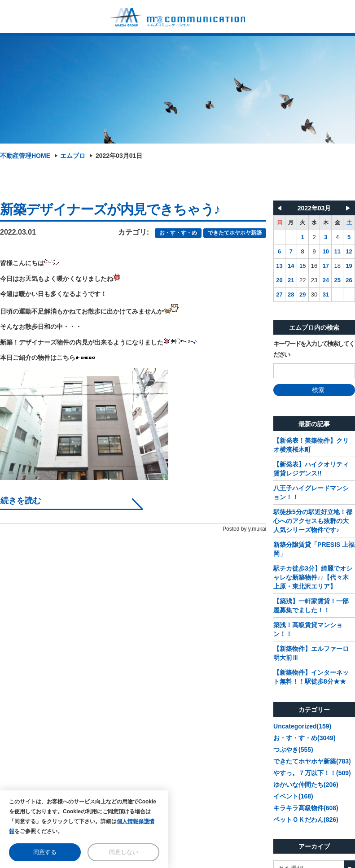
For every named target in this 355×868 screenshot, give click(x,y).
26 (349, 280)
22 (302, 280)
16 (314, 266)
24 (326, 280)
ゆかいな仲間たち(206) (306, 785)
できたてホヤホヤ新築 (235, 233)
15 (302, 266)
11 (337, 251)
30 (314, 294)
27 (279, 294)
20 (279, 280)
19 (349, 266)
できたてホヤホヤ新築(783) (312, 761)
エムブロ (73, 156)
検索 (314, 390)
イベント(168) (293, 796)
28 (291, 294)
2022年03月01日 (119, 156)
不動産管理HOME (25, 156)
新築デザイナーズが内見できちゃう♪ (110, 209)
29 (302, 294)
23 (314, 280)
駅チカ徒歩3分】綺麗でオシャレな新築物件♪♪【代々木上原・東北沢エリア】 (313, 577)
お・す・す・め (178, 233)
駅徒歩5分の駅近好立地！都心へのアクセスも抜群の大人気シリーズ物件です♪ (313, 521)
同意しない (124, 852)
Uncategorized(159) (302, 726)
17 (326, 266)
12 (349, 251)
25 (337, 280)
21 (291, 280)
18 (337, 266)
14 (291, 266)
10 (326, 251)
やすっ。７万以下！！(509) (312, 773)
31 (326, 294)
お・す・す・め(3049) (304, 738)
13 (279, 266)
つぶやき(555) (293, 750)
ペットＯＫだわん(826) (306, 820)
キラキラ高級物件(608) (306, 808)
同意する (45, 852)
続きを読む (21, 501)
